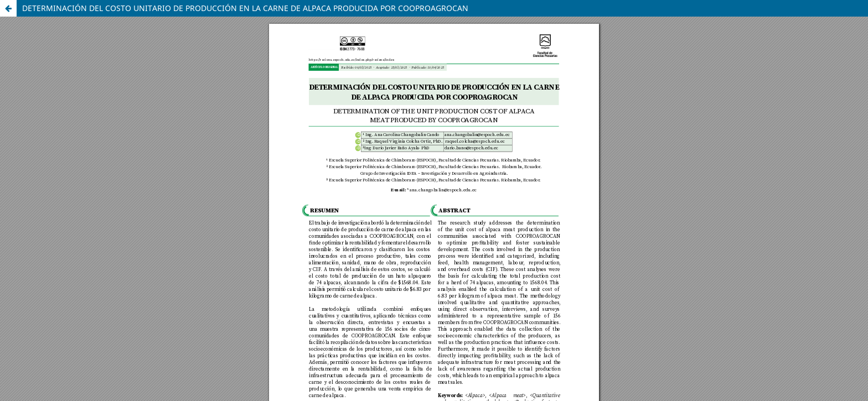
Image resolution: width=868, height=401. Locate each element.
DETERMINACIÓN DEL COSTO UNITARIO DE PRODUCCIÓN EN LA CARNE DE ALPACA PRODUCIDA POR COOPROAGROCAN (245, 8)
